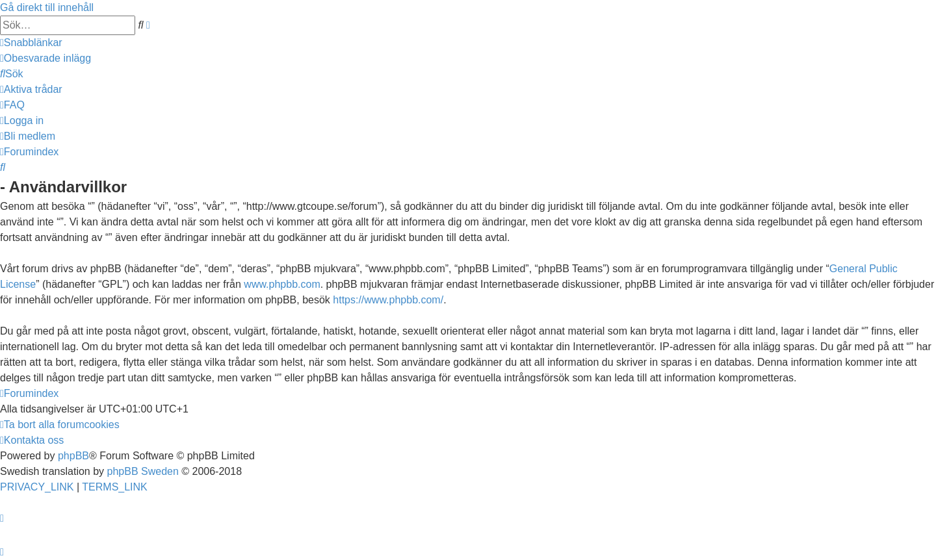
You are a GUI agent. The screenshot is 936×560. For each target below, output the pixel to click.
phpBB (73, 456)
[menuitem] (45, 58)
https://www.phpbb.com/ (388, 300)
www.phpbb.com (282, 284)
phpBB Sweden (143, 471)
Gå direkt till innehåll (47, 7)
